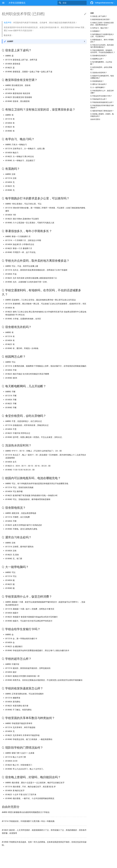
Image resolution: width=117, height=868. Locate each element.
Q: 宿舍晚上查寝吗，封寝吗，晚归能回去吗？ (102, 115)
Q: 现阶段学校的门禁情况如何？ (102, 111)
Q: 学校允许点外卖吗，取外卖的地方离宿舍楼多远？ (102, 46)
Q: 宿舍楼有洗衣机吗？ (99, 56)
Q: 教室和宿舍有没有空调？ (100, 19)
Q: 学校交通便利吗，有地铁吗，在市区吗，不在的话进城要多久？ (103, 51)
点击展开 (10, 41)
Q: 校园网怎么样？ (97, 59)
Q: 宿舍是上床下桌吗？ (99, 16)
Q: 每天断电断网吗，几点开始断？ (101, 63)
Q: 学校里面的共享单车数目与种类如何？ (102, 107)
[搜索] (73, 3)
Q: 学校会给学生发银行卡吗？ (101, 96)
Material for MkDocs (16, 865)
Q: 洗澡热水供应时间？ (99, 73)
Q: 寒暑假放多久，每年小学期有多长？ (102, 41)
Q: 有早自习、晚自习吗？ (100, 28)
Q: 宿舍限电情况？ (97, 81)
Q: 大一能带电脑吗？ (98, 87)
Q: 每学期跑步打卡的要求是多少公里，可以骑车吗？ (102, 35)
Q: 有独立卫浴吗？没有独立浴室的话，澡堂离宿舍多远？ (102, 24)
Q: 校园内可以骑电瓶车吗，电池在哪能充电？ (102, 77)
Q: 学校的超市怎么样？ (99, 99)
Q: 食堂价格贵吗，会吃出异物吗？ (101, 68)
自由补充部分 (95, 119)
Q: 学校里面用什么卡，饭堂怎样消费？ (102, 92)
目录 (92, 13)
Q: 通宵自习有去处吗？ (99, 84)
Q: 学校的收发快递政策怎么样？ (102, 102)
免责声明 (8, 23)
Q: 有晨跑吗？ (95, 31)
